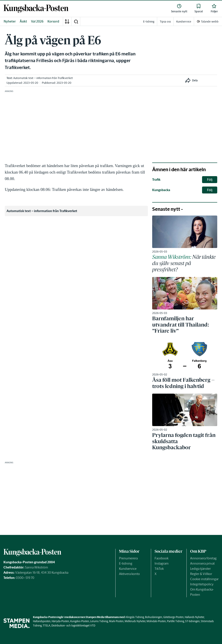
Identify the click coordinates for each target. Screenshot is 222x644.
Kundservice (128, 569)
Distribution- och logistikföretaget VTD (73, 625)
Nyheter (10, 21)
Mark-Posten (116, 621)
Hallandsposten (42, 621)
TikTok (159, 569)
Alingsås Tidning (135, 617)
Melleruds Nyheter (135, 621)
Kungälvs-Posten (80, 621)
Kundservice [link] (184, 22)
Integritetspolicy (202, 584)
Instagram (162, 563)
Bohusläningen (154, 617)
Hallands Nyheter (194, 617)
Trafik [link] (156, 180)
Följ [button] (210, 180)
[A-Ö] (67, 21)
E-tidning (126, 563)
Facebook (162, 558)
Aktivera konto (129, 574)
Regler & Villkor (201, 574)
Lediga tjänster (200, 569)
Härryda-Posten (60, 621)
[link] (36, 9)
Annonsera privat (202, 563)
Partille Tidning (175, 621)
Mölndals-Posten (156, 621)
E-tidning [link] (149, 22)
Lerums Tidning (99, 621)
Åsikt (23, 21)
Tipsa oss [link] (165, 22)
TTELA (47, 625)
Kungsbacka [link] (161, 190)
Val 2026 (37, 21)
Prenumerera (128, 558)
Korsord (53, 21)
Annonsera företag (203, 558)
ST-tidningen (192, 621)
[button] (76, 21)
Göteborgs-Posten (173, 617)
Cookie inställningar (204, 579)
